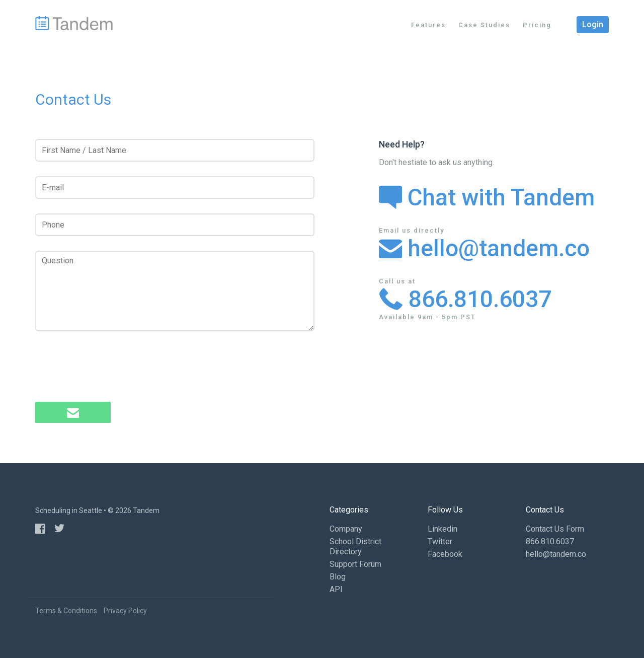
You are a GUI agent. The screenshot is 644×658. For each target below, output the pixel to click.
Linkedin (442, 529)
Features (428, 25)
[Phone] (175, 225)
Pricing (537, 25)
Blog (338, 577)
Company (346, 529)
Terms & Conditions (66, 611)
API (336, 589)
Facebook (445, 554)
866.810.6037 (465, 299)
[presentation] (112, 368)
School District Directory (355, 546)
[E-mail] (175, 188)
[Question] (175, 291)
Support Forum (355, 564)
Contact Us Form (555, 529)
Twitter (440, 541)
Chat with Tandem (487, 197)
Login (593, 24)
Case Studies (484, 25)
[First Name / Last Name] (175, 150)
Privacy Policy (125, 611)
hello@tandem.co (484, 248)
